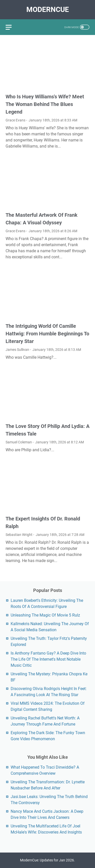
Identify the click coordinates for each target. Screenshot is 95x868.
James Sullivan (17, 350)
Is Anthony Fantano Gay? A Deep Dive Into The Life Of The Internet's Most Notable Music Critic (48, 659)
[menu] (12, 27)
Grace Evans (15, 120)
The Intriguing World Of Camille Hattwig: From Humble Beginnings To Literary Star (47, 334)
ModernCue (48, 10)
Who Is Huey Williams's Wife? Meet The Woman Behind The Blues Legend (45, 104)
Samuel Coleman (19, 442)
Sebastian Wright (19, 535)
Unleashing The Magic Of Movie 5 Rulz (45, 615)
